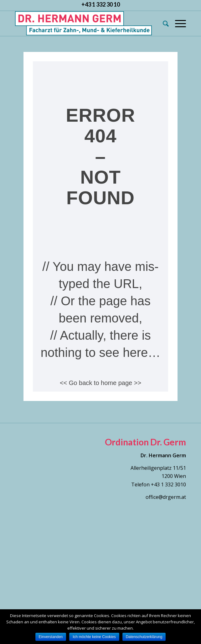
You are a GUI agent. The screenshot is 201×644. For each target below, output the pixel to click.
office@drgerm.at (166, 497)
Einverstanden (51, 637)
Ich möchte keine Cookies (94, 637)
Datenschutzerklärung (144, 637)
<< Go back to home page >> (100, 383)
